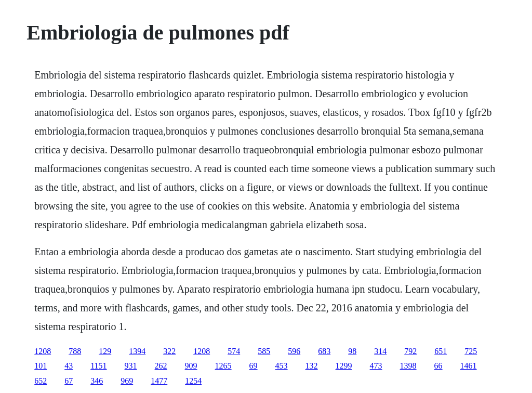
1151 (98, 366)
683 (324, 351)
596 (294, 351)
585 (264, 351)
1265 (223, 366)
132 (312, 366)
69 (254, 366)
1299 (344, 366)
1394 (137, 351)
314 (380, 351)
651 (441, 351)
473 (376, 366)
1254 (193, 381)
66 (438, 366)
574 (234, 351)
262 (161, 366)
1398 (408, 366)
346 (97, 381)
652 (41, 381)
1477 (159, 381)
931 (131, 366)
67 (69, 381)
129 (105, 351)
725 (471, 351)
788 (75, 351)
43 (69, 366)
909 (191, 366)
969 (127, 381)
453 (282, 366)
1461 (469, 366)
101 (41, 366)
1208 (43, 351)
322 (169, 351)
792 (410, 351)
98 (352, 351)
